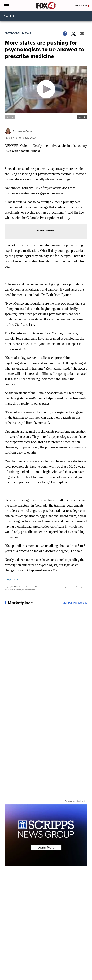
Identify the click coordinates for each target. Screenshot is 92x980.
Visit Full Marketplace (75, 603)
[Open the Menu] (6, 6)
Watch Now (82, 6)
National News (18, 33)
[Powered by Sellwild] (82, 801)
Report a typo (14, 579)
